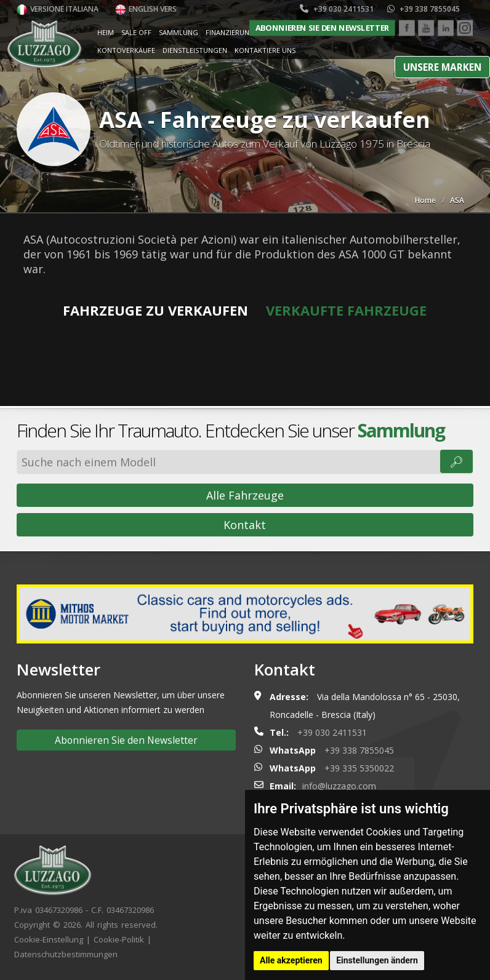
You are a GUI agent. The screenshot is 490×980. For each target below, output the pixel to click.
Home (425, 200)
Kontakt (245, 525)
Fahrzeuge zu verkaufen (155, 310)
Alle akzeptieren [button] (291, 960)
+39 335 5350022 (359, 768)
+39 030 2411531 (337, 9)
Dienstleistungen (195, 50)
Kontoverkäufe (126, 50)
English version (153, 9)
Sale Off (136, 32)
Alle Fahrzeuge (245, 495)
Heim (106, 32)
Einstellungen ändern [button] (377, 960)
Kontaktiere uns (265, 50)
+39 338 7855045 (424, 9)
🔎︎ (456, 461)
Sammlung (179, 32)
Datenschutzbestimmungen (66, 954)
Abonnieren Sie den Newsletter (323, 28)
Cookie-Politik (119, 939)
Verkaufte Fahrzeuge (346, 310)
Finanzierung (230, 32)
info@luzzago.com (339, 786)
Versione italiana (58, 9)
